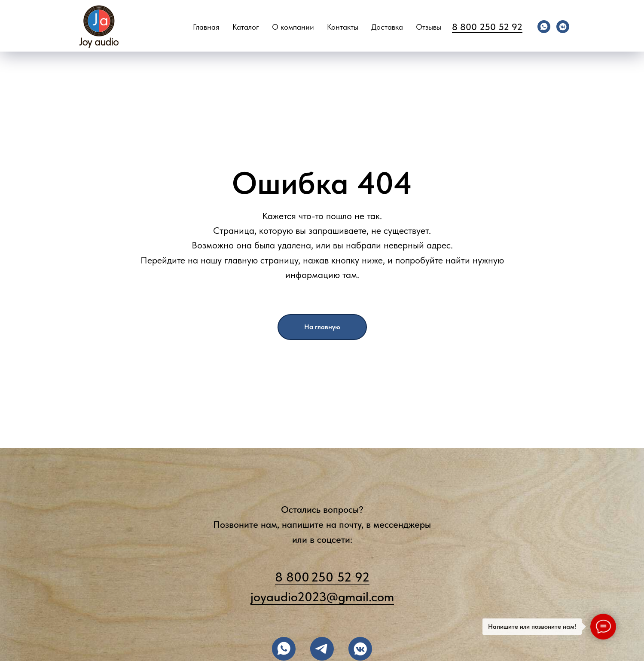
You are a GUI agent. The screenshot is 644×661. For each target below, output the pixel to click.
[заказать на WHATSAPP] (284, 649)
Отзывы (429, 27)
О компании (293, 27)
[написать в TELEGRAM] (322, 649)
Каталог (246, 27)
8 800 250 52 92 (487, 27)
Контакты (343, 27)
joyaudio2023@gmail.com (322, 597)
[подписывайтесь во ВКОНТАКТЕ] (360, 649)
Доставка (387, 27)
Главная (206, 27)
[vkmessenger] (563, 27)
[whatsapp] (544, 27)
